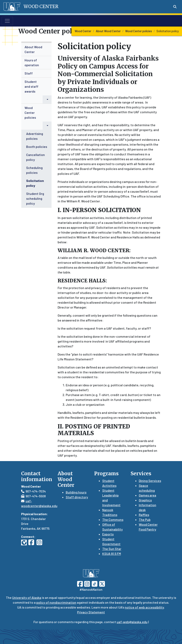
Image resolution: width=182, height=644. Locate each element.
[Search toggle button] (175, 7)
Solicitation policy (35, 183)
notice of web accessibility (144, 607)
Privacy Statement (91, 612)
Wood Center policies (139, 31)
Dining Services (150, 481)
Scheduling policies (34, 170)
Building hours (76, 492)
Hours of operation (32, 62)
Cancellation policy (36, 157)
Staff (29, 73)
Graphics (145, 500)
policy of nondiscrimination (56, 602)
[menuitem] (37, 50)
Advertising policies (35, 136)
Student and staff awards (31, 86)
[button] (47, 99)
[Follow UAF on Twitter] (102, 583)
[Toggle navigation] (7, 21)
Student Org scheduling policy (35, 198)
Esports (108, 534)
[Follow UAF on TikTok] (95, 583)
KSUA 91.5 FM (112, 554)
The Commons (113, 520)
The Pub (145, 520)
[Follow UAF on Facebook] (80, 583)
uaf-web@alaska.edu (132, 622)
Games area (148, 495)
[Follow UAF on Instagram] (87, 583)
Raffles (144, 515)
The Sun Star (112, 549)
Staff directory (77, 497)
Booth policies (37, 147)
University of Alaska (27, 598)
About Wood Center (108, 31)
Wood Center (83, 31)
